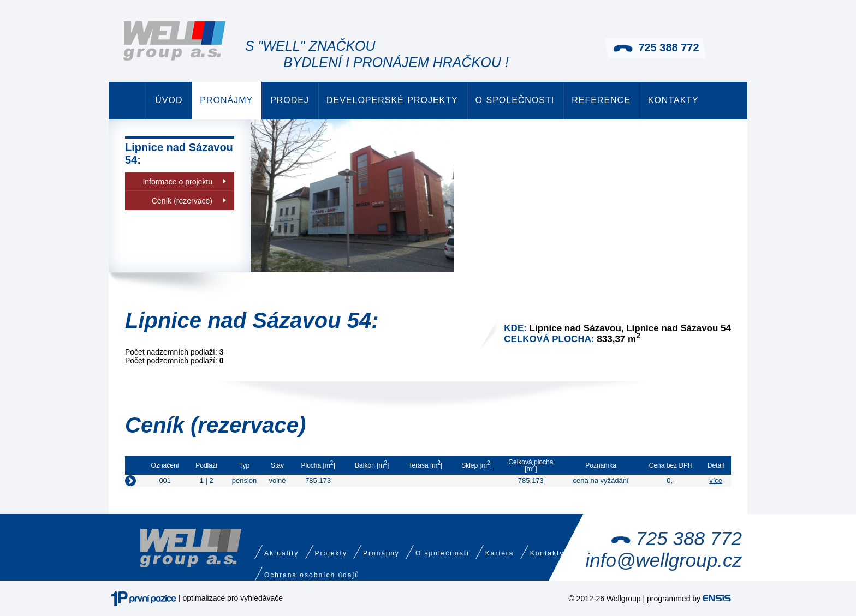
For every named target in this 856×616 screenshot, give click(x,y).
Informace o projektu (177, 182)
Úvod (169, 100)
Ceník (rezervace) (182, 201)
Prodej (290, 100)
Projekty (331, 553)
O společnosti (515, 100)
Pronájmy (226, 100)
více (716, 480)
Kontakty (673, 100)
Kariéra (500, 553)
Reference (601, 100)
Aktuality (281, 553)
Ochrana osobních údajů (312, 575)
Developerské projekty (392, 100)
